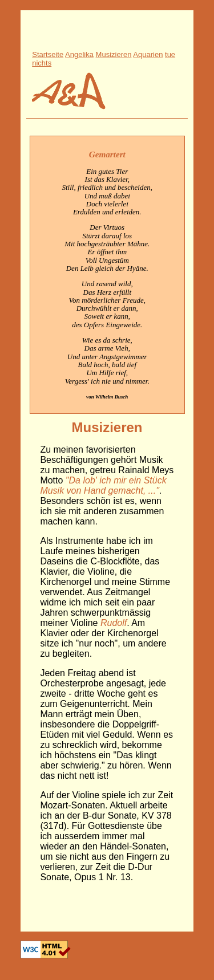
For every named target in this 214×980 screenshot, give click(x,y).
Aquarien (148, 54)
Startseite (48, 54)
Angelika (79, 54)
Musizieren (114, 54)
